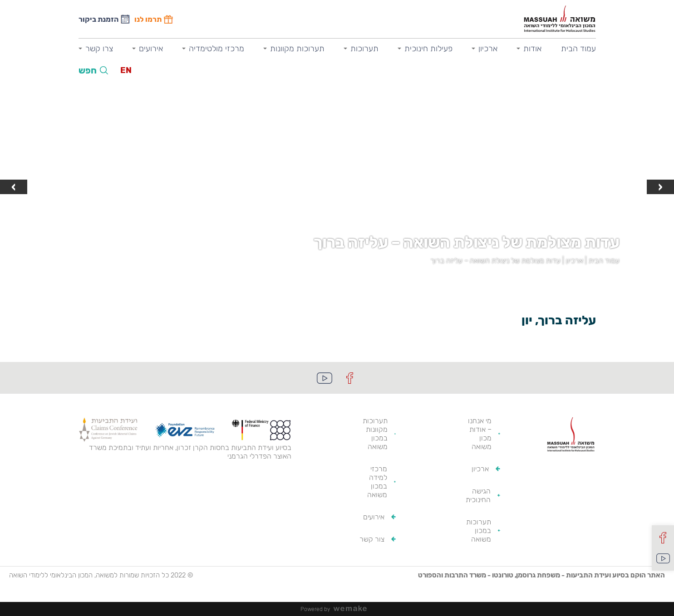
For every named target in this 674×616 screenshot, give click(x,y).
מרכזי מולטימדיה (216, 49)
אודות (532, 49)
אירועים (151, 49)
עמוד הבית (578, 49)
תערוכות (364, 49)
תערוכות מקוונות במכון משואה (375, 434)
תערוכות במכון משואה (479, 530)
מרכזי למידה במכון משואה (377, 482)
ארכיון (488, 49)
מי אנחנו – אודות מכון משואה (480, 434)
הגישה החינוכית (478, 495)
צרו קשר (99, 49)
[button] (346, 281)
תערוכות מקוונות (297, 49)
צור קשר (372, 539)
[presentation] (660, 187)
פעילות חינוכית (428, 49)
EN (126, 70)
